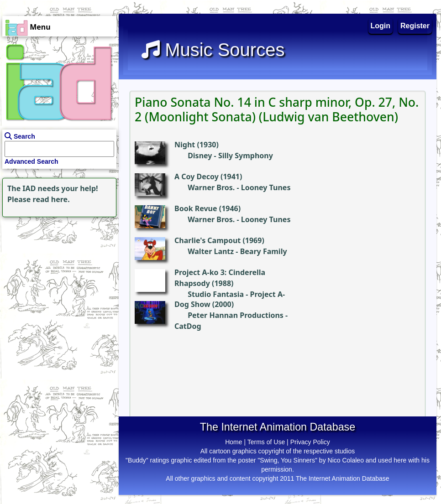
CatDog (188, 326)
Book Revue (196, 208)
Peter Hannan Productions (236, 315)
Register (415, 26)
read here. (51, 199)
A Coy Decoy (197, 177)
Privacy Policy (310, 442)
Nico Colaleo (346, 460)
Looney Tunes (266, 187)
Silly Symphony (246, 156)
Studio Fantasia (216, 294)
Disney (200, 156)
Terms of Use (266, 442)
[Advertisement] (57, 276)
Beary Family (264, 251)
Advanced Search (31, 161)
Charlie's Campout (207, 240)
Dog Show (192, 304)
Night (185, 145)
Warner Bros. (211, 187)
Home (234, 442)
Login (381, 26)
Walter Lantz (211, 251)
